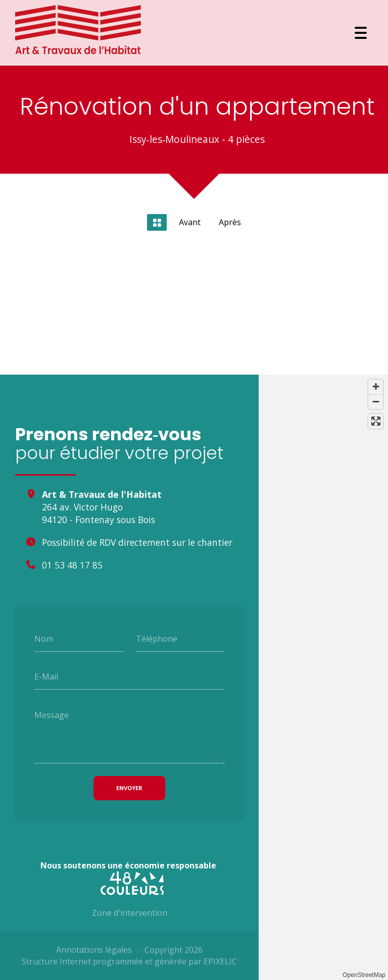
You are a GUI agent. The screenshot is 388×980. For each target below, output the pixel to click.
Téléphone (157, 638)
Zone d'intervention (130, 917)
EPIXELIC (220, 969)
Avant (190, 222)
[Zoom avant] (376, 387)
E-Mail (46, 677)
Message (52, 715)
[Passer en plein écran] (376, 421)
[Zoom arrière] (376, 402)
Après (230, 222)
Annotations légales (94, 954)
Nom (44, 638)
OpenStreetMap (364, 975)
